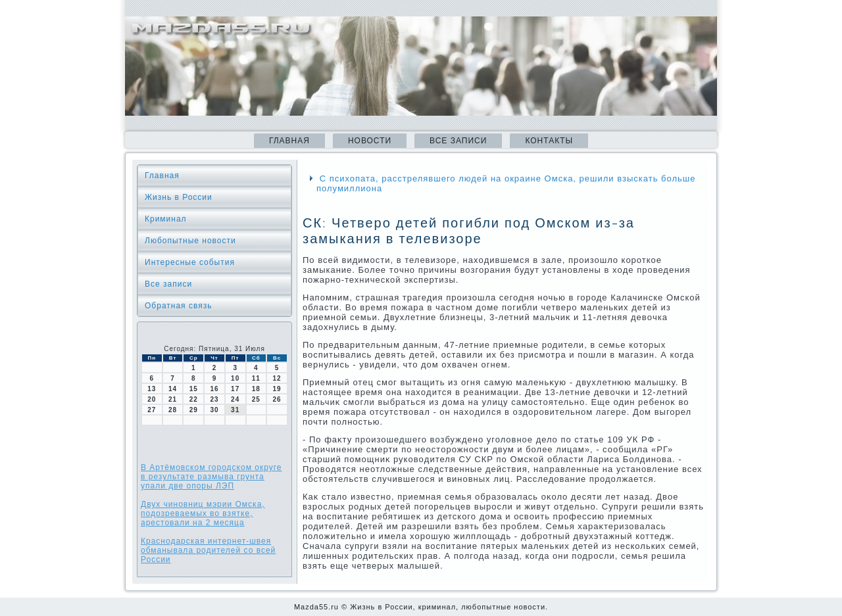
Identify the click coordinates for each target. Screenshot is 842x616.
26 (277, 399)
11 (256, 378)
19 (277, 389)
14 (173, 389)
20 (152, 399)
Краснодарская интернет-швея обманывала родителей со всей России (208, 550)
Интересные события (190, 262)
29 (194, 410)
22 (194, 399)
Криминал (166, 219)
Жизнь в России (179, 197)
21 (173, 399)
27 (152, 410)
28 (173, 410)
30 (214, 410)
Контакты (549, 141)
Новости (370, 141)
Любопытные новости (190, 241)
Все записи (458, 141)
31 (235, 410)
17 (235, 389)
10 (235, 378)
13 (152, 389)
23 (214, 399)
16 (214, 389)
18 (256, 389)
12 (277, 378)
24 (235, 399)
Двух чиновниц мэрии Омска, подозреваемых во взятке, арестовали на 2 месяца (203, 513)
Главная (289, 141)
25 (256, 399)
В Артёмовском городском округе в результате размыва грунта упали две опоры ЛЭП (211, 477)
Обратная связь (178, 306)
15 (194, 389)
